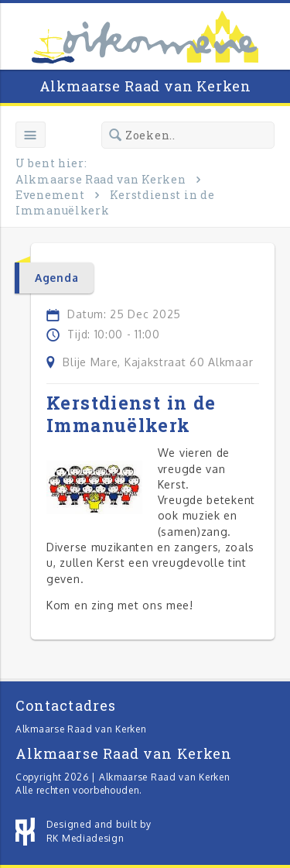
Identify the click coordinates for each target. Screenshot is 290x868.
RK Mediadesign (85, 838)
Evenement (50, 195)
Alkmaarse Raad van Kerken (145, 86)
